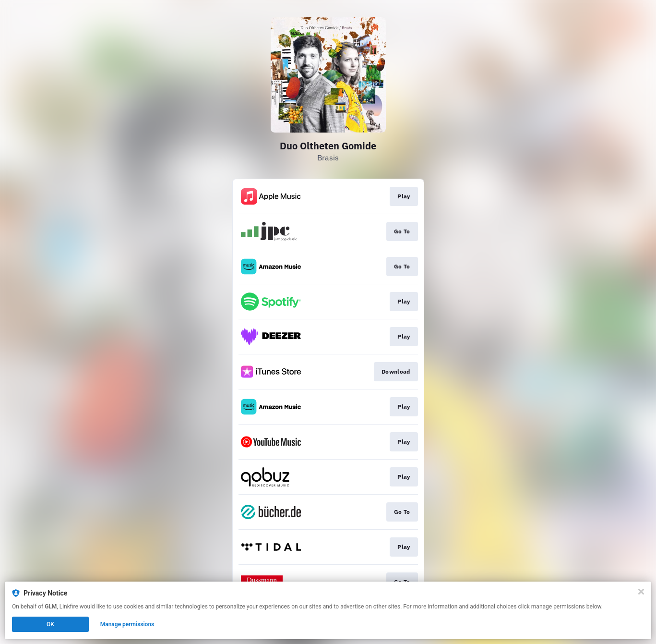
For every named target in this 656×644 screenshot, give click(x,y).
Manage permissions (127, 624)
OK (50, 624)
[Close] (641, 592)
